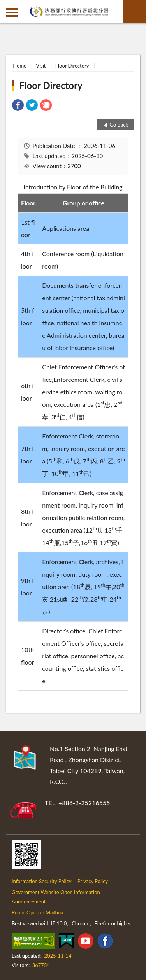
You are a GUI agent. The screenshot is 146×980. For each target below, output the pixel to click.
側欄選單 (12, 12)
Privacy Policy (93, 881)
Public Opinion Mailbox (37, 912)
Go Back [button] (119, 125)
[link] (18, 106)
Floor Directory (72, 66)
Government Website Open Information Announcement (56, 897)
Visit (41, 66)
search (134, 12)
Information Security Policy (42, 881)
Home (20, 66)
